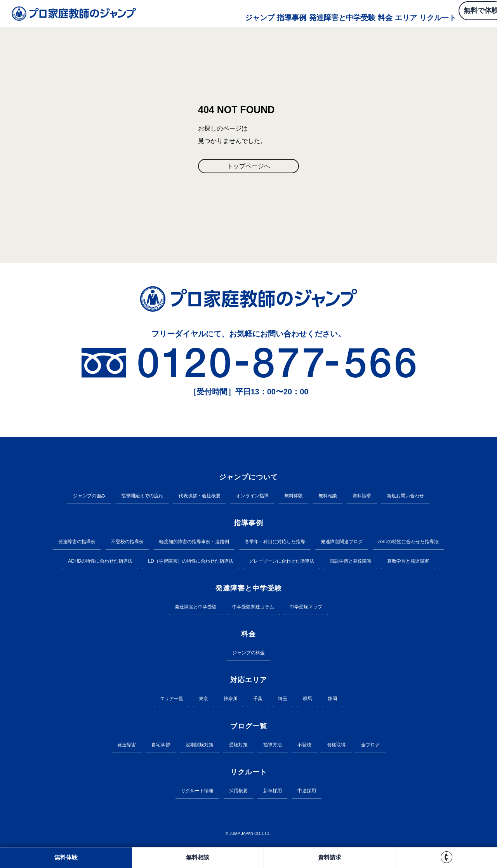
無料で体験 (458, 14)
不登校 (304, 746)
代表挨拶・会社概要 (200, 497)
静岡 (332, 700)
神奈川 (231, 700)
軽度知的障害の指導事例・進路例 (194, 543)
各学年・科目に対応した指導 (275, 543)
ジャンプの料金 (248, 654)
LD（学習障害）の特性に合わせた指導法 (190, 562)
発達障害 (127, 746)
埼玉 (283, 700)
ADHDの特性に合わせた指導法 (100, 562)
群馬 (308, 700)
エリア (369, 13)
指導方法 (273, 746)
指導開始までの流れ (142, 497)
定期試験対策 (200, 746)
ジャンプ (217, 13)
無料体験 (294, 497)
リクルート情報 (197, 792)
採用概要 (238, 792)
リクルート (403, 13)
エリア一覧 (172, 700)
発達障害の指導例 (77, 543)
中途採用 (307, 792)
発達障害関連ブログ (342, 543)
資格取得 (336, 746)
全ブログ (370, 746)
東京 (203, 700)
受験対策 (238, 746)
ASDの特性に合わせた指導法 (409, 543)
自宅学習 (161, 746)
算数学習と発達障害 (408, 562)
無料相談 (328, 497)
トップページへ (248, 166)
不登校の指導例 (127, 543)
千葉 (258, 700)
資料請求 (362, 497)
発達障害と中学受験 (301, 13)
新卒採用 (273, 792)
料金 (344, 13)
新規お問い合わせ (405, 497)
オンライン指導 (252, 497)
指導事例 (251, 13)
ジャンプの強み (89, 497)
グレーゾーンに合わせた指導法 (282, 562)
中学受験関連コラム (253, 608)
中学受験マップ (306, 608)
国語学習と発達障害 (351, 562)
